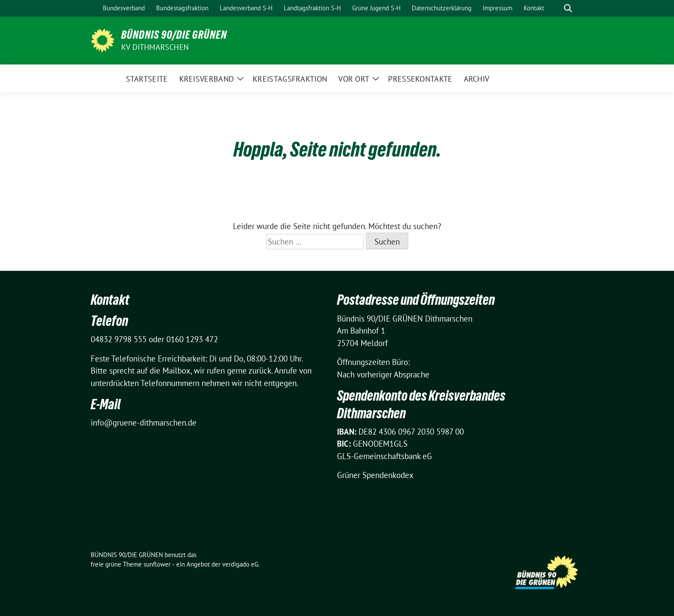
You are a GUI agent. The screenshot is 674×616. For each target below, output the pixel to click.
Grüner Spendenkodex (375, 475)
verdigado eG (240, 564)
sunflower (157, 564)
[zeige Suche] (568, 8)
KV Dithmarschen (155, 47)
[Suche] (556, 8)
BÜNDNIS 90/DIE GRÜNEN (174, 35)
